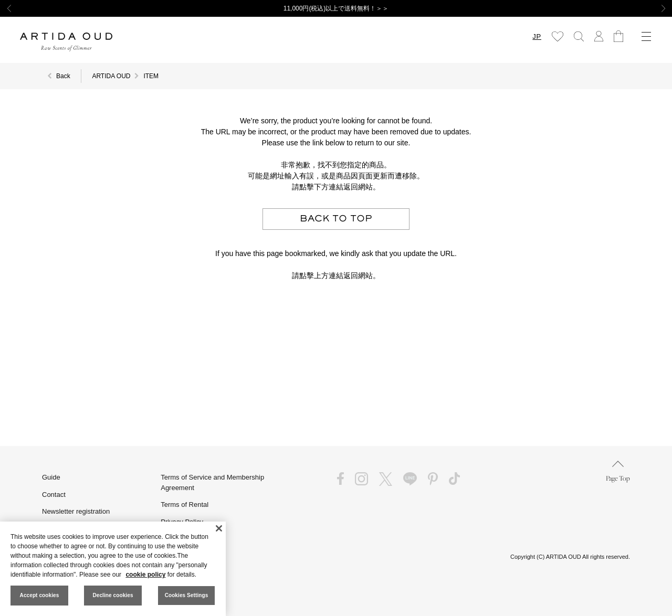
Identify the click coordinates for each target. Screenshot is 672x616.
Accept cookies (40, 595)
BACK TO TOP (336, 219)
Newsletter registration (76, 511)
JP (537, 36)
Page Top (618, 471)
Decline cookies (113, 595)
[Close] (219, 528)
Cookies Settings (187, 595)
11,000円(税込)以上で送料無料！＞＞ (336, 8)
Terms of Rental (185, 505)
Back (63, 76)
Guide (51, 477)
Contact (54, 495)
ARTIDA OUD (111, 76)
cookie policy (145, 575)
